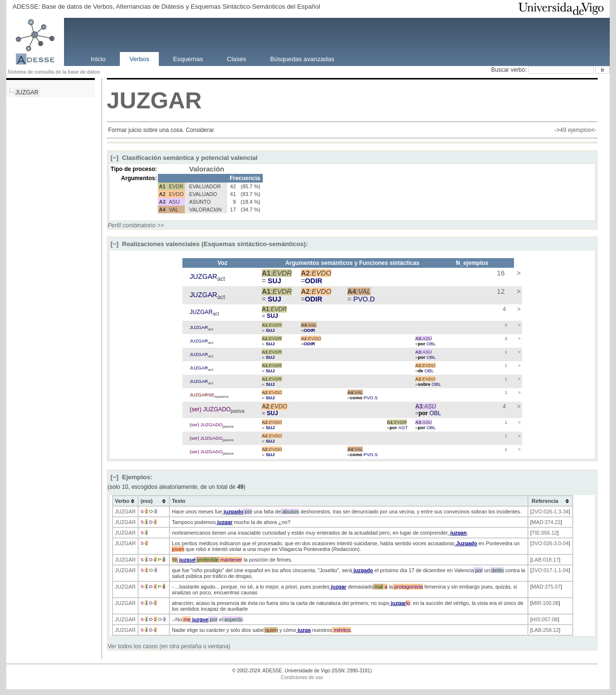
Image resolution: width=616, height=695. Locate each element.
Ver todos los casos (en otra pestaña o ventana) (169, 646)
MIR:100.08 (545, 603)
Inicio (98, 59)
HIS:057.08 (545, 619)
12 (500, 291)
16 (500, 273)
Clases (236, 59)
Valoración (207, 169)
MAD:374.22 (546, 522)
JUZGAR (27, 92)
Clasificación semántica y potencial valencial (184, 158)
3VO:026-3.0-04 (550, 543)
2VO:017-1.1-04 (550, 570)
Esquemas (188, 59)
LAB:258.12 (545, 630)
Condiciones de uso (302, 677)
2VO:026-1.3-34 (550, 511)
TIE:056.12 (545, 533)
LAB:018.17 (545, 560)
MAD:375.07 (546, 587)
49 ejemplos (575, 130)
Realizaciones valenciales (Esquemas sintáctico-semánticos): (209, 244)
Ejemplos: (132, 477)
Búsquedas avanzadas (302, 59)
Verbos (139, 59)
